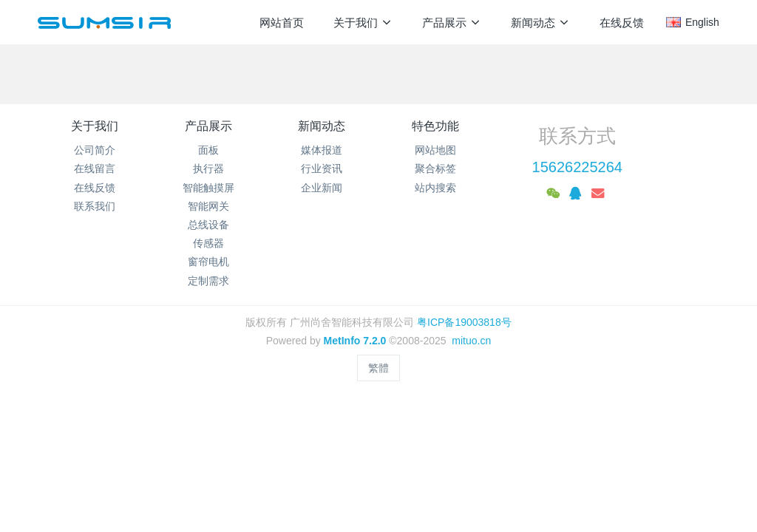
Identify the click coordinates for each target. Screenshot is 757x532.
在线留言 (95, 168)
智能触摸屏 (208, 188)
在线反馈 (95, 188)
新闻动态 (322, 126)
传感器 (208, 243)
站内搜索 (435, 188)
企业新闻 (322, 188)
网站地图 (435, 150)
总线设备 (208, 225)
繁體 (378, 368)
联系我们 (95, 206)
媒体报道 (322, 150)
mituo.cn (471, 341)
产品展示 (208, 126)
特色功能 (435, 126)
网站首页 (282, 23)
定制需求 (208, 281)
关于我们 (95, 126)
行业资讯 (322, 168)
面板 (208, 150)
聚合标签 (435, 168)
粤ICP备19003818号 (464, 322)
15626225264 (577, 167)
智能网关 (208, 206)
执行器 (208, 168)
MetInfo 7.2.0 (355, 341)
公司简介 (95, 150)
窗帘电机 (208, 262)
